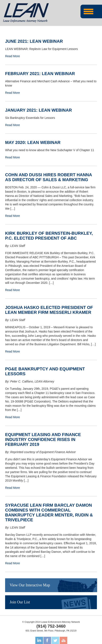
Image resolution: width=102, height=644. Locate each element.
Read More (12, 56)
